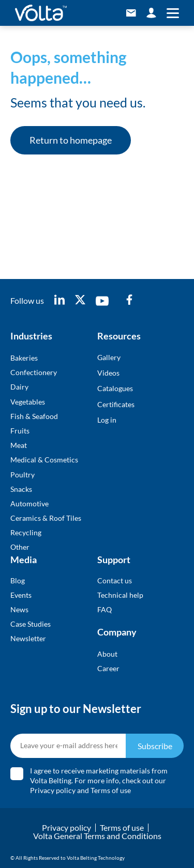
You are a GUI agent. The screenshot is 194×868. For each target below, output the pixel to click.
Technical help (120, 595)
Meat (19, 445)
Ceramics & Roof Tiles (46, 518)
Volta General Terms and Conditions (97, 836)
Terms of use (111, 790)
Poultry (23, 475)
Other (20, 547)
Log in (107, 420)
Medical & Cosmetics (44, 460)
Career (108, 668)
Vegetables (28, 402)
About (107, 654)
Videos (108, 373)
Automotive (29, 503)
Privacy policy (53, 790)
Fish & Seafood (34, 416)
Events (21, 595)
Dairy (19, 387)
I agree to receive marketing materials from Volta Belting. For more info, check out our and (99, 780)
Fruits (20, 431)
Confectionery (34, 372)
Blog (18, 580)
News (19, 609)
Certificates (116, 404)
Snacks (21, 489)
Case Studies (31, 624)
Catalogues (115, 388)
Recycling (26, 532)
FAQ (105, 609)
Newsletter (28, 638)
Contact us (115, 580)
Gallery (109, 357)
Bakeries (24, 358)
